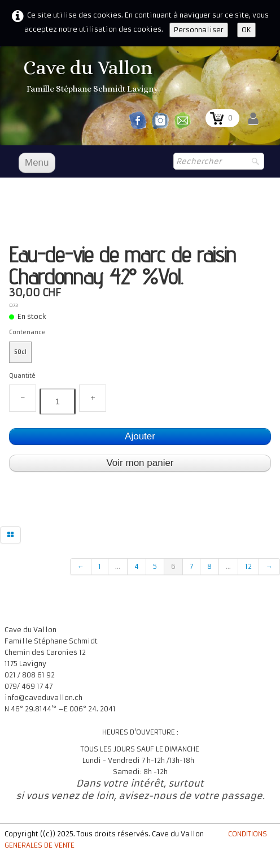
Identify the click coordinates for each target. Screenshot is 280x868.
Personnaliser (199, 30)
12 (248, 566)
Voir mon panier (140, 463)
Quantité (22, 376)
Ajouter (140, 436)
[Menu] (37, 163)
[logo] (92, 77)
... (118, 566)
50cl (20, 352)
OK (246, 30)
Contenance (27, 332)
